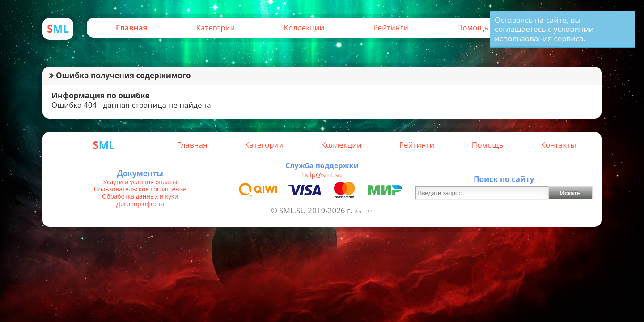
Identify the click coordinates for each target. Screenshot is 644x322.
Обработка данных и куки (140, 196)
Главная (131, 28)
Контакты (558, 145)
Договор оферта (140, 204)
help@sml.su (322, 174)
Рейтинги (390, 28)
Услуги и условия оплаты (140, 182)
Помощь (473, 28)
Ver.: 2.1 (364, 211)
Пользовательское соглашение (140, 189)
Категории (215, 28)
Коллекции (304, 28)
